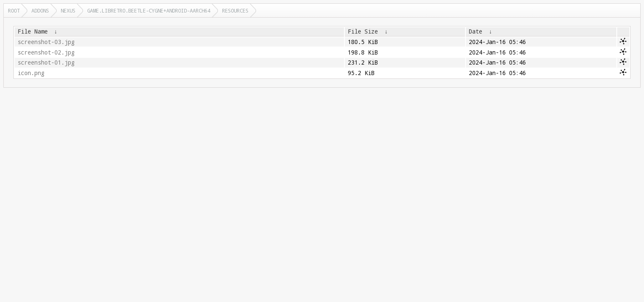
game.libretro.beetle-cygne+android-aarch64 (149, 10)
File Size (363, 31)
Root (14, 10)
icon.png (31, 73)
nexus (68, 10)
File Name (33, 31)
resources (235, 10)
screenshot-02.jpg (46, 52)
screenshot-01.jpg (46, 62)
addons (40, 10)
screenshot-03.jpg (46, 42)
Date (476, 31)
